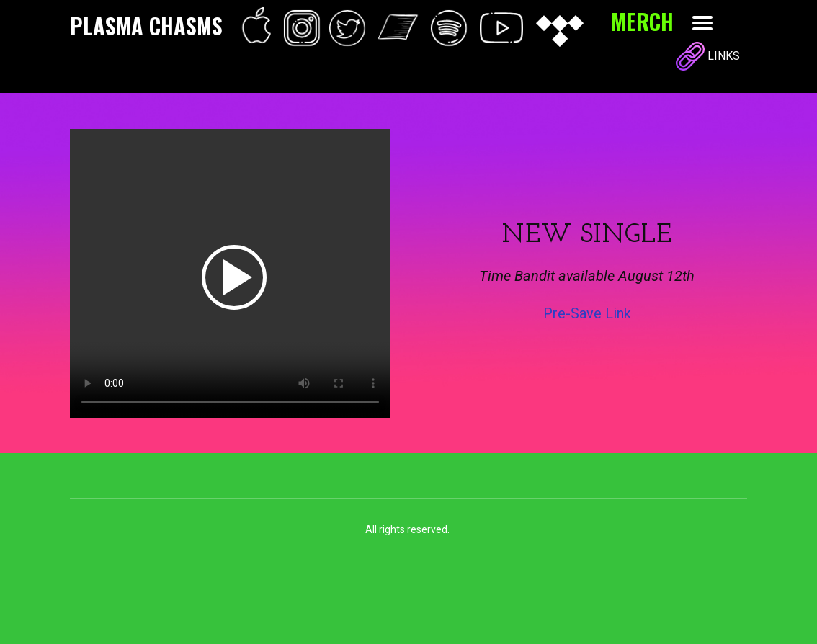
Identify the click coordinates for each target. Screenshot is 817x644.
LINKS (708, 57)
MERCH (642, 21)
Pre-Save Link (587, 313)
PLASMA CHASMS (146, 26)
